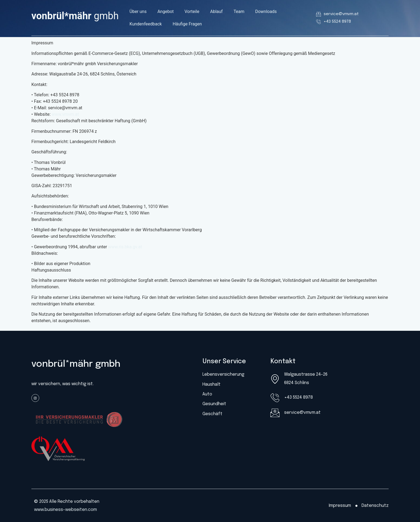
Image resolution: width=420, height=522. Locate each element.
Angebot (166, 11)
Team (239, 11)
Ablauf (216, 11)
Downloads (266, 11)
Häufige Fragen (187, 24)
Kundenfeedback (146, 24)
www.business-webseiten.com (65, 510)
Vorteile (192, 11)
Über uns (138, 11)
